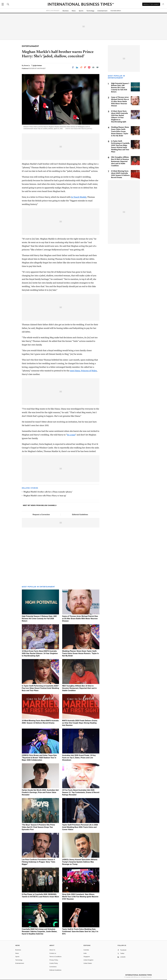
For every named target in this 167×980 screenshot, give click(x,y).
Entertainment (102, 11)
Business (66, 11)
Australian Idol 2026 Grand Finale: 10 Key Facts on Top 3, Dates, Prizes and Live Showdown (79, 758)
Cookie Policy (54, 963)
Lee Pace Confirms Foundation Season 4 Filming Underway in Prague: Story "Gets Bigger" (39, 862)
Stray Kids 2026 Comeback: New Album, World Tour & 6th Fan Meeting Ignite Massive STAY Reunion (80, 897)
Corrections (53, 967)
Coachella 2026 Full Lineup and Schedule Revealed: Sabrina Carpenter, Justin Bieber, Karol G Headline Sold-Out (40, 931)
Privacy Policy (54, 960)
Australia (86, 950)
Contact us (53, 953)
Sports (81, 11)
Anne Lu (27, 65)
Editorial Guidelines (80, 515)
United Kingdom (88, 960)
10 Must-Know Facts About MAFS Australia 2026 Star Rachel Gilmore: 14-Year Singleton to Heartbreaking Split (40, 653)
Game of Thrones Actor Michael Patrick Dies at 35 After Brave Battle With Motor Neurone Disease (80, 619)
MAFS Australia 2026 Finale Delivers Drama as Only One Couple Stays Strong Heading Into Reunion (80, 723)
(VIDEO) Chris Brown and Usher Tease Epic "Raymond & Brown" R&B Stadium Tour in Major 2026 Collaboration (39, 758)
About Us (52, 950)
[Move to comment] (97, 67)
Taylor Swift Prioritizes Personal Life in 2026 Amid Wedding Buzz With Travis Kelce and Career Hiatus (80, 827)
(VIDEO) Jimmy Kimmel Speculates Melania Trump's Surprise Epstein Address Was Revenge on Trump (80, 862)
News (74, 11)
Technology (90, 11)
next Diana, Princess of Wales (83, 371)
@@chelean (37, 65)
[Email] (93, 67)
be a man (71, 435)
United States (88, 963)
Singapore (87, 957)
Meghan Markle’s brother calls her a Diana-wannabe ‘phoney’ (48, 492)
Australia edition (116, 11)
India (85, 953)
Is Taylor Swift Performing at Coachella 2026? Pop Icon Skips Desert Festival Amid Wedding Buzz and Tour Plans (40, 688)
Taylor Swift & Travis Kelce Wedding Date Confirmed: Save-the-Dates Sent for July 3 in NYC (80, 931)
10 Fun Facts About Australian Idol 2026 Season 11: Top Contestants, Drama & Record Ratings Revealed (81, 792)
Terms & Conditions (55, 957)
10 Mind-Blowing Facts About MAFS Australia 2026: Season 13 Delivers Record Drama (120, 174)
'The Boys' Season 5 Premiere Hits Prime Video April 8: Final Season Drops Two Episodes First (38, 827)
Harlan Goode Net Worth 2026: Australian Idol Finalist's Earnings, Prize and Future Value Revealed (40, 792)
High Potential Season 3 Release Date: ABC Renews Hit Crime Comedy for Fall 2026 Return (39, 619)
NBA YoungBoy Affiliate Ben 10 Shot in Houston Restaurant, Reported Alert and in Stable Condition (79, 688)
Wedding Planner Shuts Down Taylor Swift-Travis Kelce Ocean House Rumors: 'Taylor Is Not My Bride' (80, 653)
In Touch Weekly (79, 197)
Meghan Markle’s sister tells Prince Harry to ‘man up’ (45, 496)
